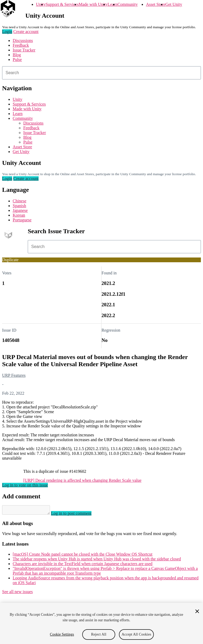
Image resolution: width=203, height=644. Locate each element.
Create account (26, 32)
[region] (101, 623)
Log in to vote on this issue (25, 485)
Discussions (23, 40)
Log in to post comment (77, 515)
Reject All (99, 634)
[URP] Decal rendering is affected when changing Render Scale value (82, 480)
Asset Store (156, 4)
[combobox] (101, 73)
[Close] (197, 611)
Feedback (21, 45)
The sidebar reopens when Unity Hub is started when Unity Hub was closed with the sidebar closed (97, 560)
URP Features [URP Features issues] (14, 375)
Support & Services (62, 4)
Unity (41, 4)
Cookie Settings (62, 634)
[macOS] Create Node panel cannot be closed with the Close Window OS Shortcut (83, 556)
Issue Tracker (24, 50)
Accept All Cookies (136, 634)
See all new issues (17, 593)
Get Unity (174, 4)
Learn (112, 4)
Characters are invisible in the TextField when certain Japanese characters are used (83, 565)
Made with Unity (93, 4)
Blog (17, 55)
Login (7, 32)
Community (127, 4)
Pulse (17, 59)
